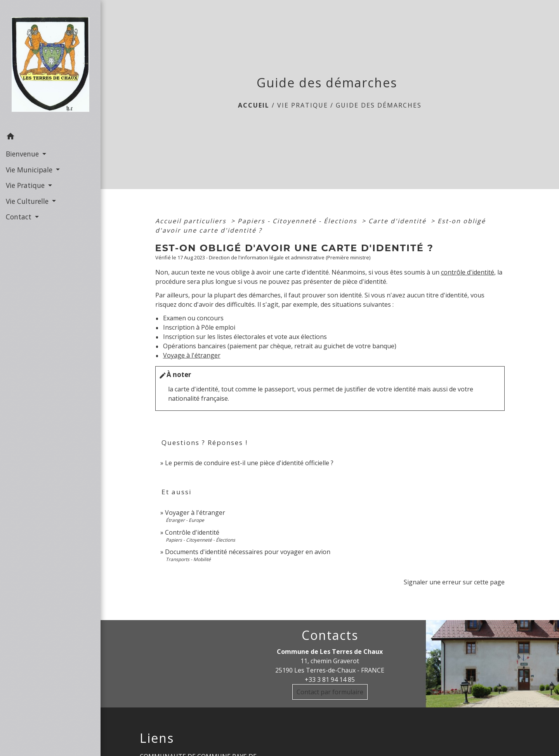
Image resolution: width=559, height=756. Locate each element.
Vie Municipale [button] (30, 170)
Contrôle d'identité (192, 532)
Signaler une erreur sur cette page (454, 582)
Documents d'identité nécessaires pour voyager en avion (248, 552)
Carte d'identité (398, 221)
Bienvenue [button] (23, 154)
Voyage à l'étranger (192, 355)
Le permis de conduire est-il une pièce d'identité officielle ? (249, 463)
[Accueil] (50, 64)
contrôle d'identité (468, 272)
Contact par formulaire (330, 692)
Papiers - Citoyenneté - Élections (299, 221)
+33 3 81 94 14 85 (330, 680)
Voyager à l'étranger (195, 513)
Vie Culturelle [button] (28, 201)
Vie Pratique (303, 105)
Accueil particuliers (192, 221)
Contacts (330, 635)
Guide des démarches (379, 105)
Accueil (254, 105)
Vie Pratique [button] (26, 185)
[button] (50, 137)
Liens (157, 738)
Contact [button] (20, 217)
